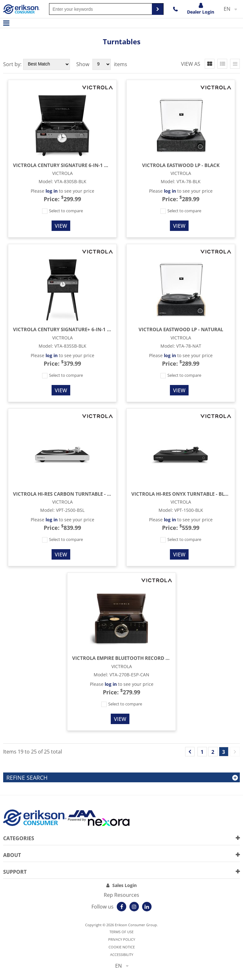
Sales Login (125, 885)
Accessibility (122, 955)
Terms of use (121, 932)
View (61, 226)
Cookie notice (122, 947)
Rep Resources (121, 895)
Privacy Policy (122, 939)
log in (52, 191)
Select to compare (62, 211)
